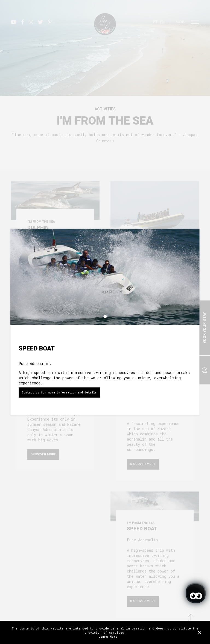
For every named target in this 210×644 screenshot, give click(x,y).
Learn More (108, 636)
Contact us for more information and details (59, 393)
